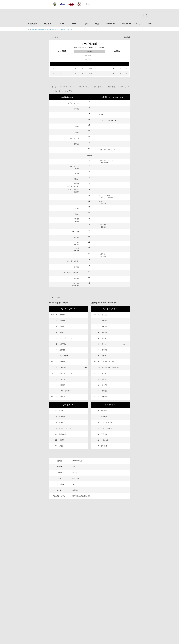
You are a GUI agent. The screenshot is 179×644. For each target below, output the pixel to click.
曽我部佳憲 (76, 286)
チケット (48, 24)
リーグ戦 (49, 29)
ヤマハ (95, 47)
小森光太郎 (104, 163)
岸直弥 (77, 221)
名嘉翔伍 (62, 321)
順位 (86, 24)
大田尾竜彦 (63, 367)
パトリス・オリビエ (73, 138)
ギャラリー (110, 24)
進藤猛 (104, 356)
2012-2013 (42, 29)
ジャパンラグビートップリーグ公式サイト (39, 16)
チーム (75, 24)
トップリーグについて (131, 24)
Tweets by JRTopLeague (92, 543)
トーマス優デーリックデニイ (70, 273)
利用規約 (76, 628)
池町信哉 (62, 362)
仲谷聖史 (77, 219)
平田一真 (104, 204)
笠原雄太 (77, 245)
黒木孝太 (105, 385)
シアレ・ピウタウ (74, 103)
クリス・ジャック (105, 196)
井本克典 (62, 385)
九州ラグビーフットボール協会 (133, 572)
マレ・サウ (76, 232)
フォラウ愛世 (75, 208)
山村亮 (77, 248)
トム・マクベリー (107, 423)
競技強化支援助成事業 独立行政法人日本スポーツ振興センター (133, 608)
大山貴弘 (104, 256)
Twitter (126, 15)
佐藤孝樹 (102, 254)
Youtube (139, 15)
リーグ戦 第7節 (90, 44)
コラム (150, 24)
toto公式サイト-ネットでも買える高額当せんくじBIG (133, 599)
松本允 (101, 201)
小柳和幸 (104, 227)
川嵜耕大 (105, 332)
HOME (28, 29)
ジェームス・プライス (106, 160)
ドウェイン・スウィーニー (108, 121)
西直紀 (62, 332)
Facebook (133, 15)
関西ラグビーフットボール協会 (133, 563)
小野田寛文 (103, 225)
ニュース (62, 24)
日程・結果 (32, 24)
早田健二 (105, 373)
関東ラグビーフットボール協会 (133, 554)
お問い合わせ (103, 628)
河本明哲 (77, 184)
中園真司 (77, 192)
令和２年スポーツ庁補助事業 (133, 617)
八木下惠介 (76, 283)
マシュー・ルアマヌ (107, 198)
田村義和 (77, 251)
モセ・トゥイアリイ (73, 186)
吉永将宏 (105, 391)
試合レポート (57, 37)
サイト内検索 (151, 15)
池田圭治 (105, 315)
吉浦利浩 (105, 350)
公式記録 (127, 37)
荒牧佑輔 (105, 397)
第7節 (55, 29)
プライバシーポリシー (89, 628)
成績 (97, 24)
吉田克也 (104, 446)
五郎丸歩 (77, 109)
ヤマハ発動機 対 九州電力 (65, 29)
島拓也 (101, 115)
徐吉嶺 (77, 169)
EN (147, 16)
